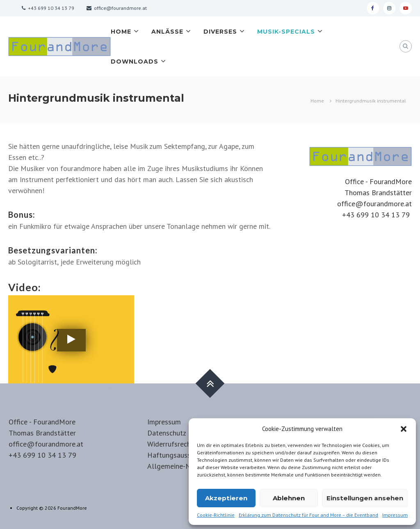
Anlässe (167, 32)
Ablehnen (289, 498)
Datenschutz (167, 433)
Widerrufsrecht (170, 444)
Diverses (220, 32)
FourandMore (72, 508)
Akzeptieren (226, 498)
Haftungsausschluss (179, 455)
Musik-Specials (286, 32)
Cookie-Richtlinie (216, 515)
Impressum (395, 515)
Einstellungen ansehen (365, 498)
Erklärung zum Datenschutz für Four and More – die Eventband (308, 515)
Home (121, 32)
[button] (404, 429)
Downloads (135, 62)
